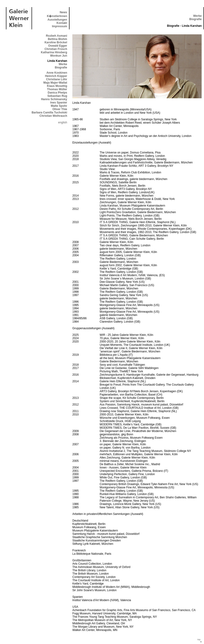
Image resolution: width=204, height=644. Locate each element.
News (63, 12)
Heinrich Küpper (56, 76)
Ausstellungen (57, 20)
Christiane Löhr (57, 79)
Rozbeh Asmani (56, 36)
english (63, 122)
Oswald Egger (58, 46)
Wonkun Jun (59, 56)
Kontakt (62, 23)
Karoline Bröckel (56, 42)
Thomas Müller (57, 89)
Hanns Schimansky (54, 99)
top (199, 639)
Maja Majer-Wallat (55, 83)
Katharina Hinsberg (54, 52)
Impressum (60, 26)
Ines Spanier (59, 103)
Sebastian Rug (57, 96)
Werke (197, 16)
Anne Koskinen (57, 73)
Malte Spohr (59, 106)
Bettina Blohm (58, 39)
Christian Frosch (56, 49)
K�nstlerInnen (57, 16)
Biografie (195, 19)
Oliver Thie (60, 109)
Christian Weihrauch (53, 116)
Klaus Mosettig (57, 86)
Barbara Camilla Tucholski (49, 113)
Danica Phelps (57, 93)
